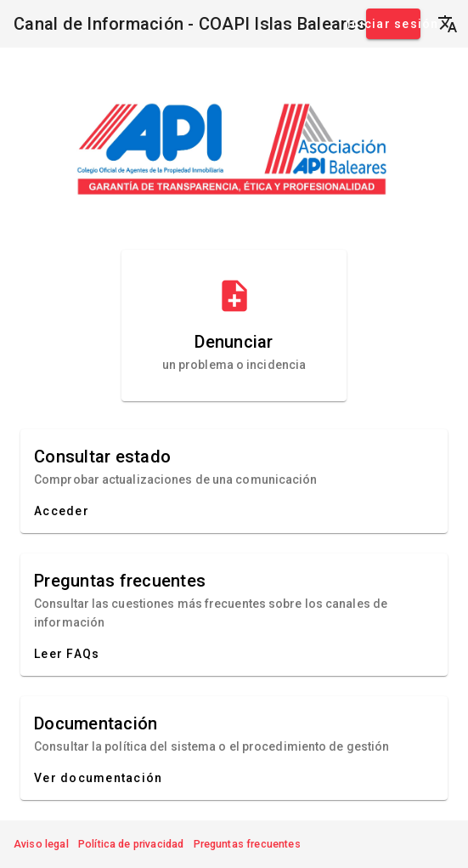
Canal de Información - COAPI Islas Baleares (190, 24)
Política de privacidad (131, 844)
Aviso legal (41, 844)
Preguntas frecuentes (247, 844)
